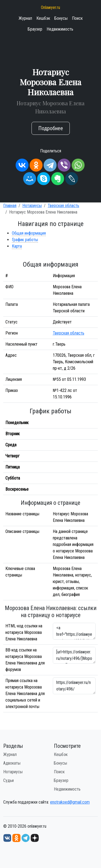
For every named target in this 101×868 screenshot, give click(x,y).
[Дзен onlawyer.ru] (35, 838)
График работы (25, 240)
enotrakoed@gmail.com (70, 802)
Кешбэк (43, 18)
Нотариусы (32, 206)
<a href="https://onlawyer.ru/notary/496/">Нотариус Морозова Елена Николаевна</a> (74, 631)
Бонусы (61, 18)
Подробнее (51, 128)
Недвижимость (60, 29)
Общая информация (29, 233)
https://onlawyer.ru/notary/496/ (74, 686)
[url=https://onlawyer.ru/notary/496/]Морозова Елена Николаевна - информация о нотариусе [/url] (74, 655)
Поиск (77, 18)
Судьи (8, 780)
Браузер (35, 29)
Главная (10, 206)
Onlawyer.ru (50, 7)
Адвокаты (12, 763)
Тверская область (63, 206)
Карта (17, 246)
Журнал (25, 18)
